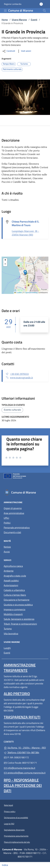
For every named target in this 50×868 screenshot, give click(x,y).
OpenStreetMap (31, 293)
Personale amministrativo (17, 528)
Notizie (7, 547)
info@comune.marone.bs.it (19, 768)
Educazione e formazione (17, 600)
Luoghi (7, 648)
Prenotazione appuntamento (16, 836)
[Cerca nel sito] (44, 11)
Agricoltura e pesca (13, 566)
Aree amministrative (14, 513)
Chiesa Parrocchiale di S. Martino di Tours (25, 223)
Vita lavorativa (11, 634)
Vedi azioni (24, 51)
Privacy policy (10, 811)
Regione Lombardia (13, 4)
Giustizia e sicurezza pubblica (18, 605)
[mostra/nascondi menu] (5, 11)
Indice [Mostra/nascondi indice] (5, 865)
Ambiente (9, 571)
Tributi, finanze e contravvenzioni (20, 624)
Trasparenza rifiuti (22, 717)
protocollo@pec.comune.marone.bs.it (25, 773)
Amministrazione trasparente (20, 668)
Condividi (9, 51)
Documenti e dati (12, 532)
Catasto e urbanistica (14, 590)
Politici (7, 523)
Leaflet (18, 293)
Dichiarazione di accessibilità (16, 818)
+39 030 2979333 (19, 374)
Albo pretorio (17, 694)
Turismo (8, 629)
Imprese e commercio (15, 609)
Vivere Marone (19, 20)
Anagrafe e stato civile (15, 576)
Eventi (34, 20)
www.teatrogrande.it (21, 378)
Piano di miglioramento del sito (17, 842)
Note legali (8, 805)
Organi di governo (13, 508)
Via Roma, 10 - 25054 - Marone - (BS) (25, 747)
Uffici (6, 518)
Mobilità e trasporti (13, 614)
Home (5, 20)
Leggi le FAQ (9, 824)
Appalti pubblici (11, 581)
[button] (25, 273)
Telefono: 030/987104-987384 (21, 752)
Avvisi (7, 552)
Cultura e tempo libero (15, 595)
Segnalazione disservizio (14, 830)
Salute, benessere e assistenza (19, 619)
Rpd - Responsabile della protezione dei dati (23, 785)
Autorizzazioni (11, 585)
